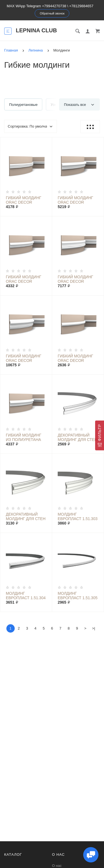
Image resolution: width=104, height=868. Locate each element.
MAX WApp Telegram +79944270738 (36, 6)
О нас (57, 866)
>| (94, 628)
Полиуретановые (23, 105)
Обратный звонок (52, 13)
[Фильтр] (100, 436)
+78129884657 (81, 6)
